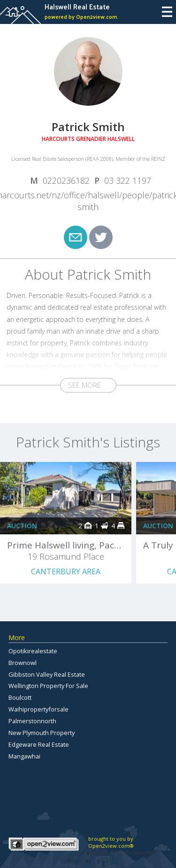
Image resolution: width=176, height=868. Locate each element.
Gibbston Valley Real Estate (47, 674)
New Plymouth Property (42, 733)
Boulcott (20, 697)
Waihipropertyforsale (38, 709)
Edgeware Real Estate (39, 744)
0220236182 (66, 180)
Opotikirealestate (33, 651)
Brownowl (23, 663)
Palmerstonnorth (32, 721)
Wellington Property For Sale (48, 686)
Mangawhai (24, 756)
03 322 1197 (128, 180)
